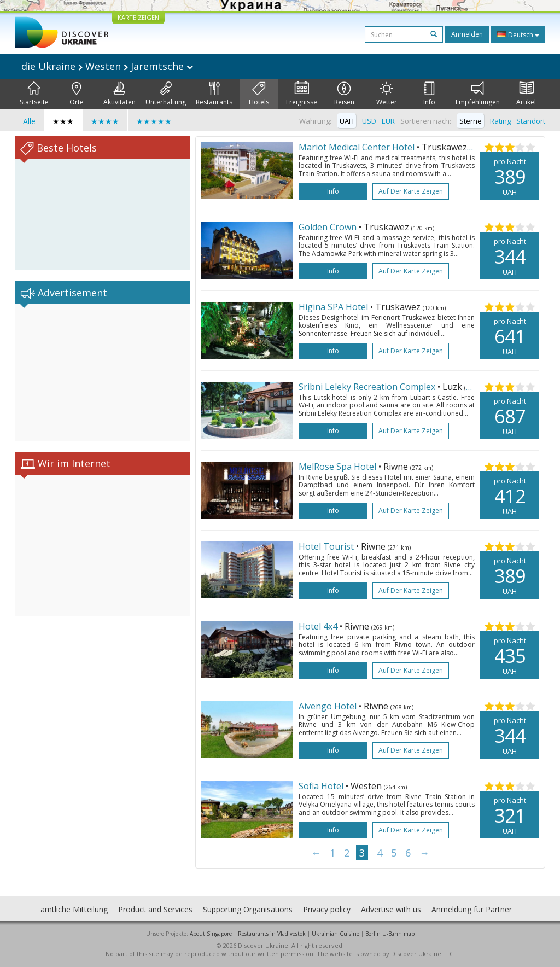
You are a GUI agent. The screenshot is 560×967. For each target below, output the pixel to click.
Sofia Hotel (321, 786)
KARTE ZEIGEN (138, 17)
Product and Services (155, 909)
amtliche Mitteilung (74, 909)
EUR (388, 121)
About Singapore (211, 934)
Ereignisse (302, 94)
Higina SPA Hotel (333, 307)
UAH (347, 121)
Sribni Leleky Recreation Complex (367, 387)
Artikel (526, 94)
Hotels (259, 94)
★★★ (63, 121)
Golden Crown (328, 227)
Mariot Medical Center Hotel (357, 147)
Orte (77, 94)
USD (369, 121)
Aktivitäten (119, 94)
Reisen (344, 94)
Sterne (471, 121)
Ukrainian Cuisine (336, 934)
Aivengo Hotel (328, 706)
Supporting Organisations (248, 909)
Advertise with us (391, 909)
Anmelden (467, 34)
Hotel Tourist (326, 546)
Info (429, 94)
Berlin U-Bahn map (390, 934)
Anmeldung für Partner (472, 909)
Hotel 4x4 (318, 626)
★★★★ (105, 121)
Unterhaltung (166, 94)
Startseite (34, 94)
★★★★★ (154, 121)
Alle (29, 121)
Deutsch (518, 34)
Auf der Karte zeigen (411, 191)
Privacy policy (327, 909)
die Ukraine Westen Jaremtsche (107, 66)
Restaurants (214, 94)
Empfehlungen (478, 94)
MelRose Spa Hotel (337, 467)
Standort (531, 121)
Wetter (387, 94)
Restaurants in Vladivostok (272, 934)
